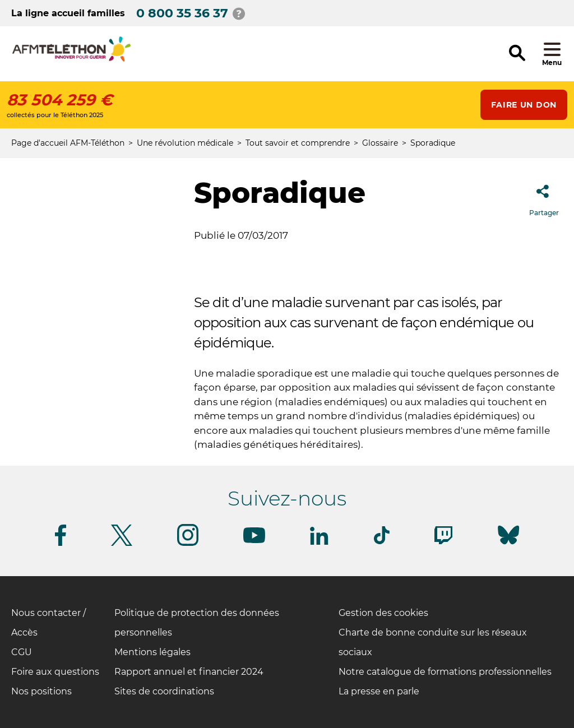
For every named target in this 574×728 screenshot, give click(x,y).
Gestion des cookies (383, 613)
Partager (544, 197)
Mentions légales (152, 652)
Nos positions (41, 691)
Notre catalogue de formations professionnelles (445, 672)
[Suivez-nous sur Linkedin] (320, 543)
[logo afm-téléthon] (71, 60)
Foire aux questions (55, 672)
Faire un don (524, 105)
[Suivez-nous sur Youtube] (254, 541)
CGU (22, 652)
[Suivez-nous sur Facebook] (61, 544)
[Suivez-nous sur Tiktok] (382, 542)
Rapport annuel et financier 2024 (189, 672)
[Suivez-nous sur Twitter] (122, 544)
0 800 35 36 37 (182, 13)
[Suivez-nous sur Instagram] (188, 544)
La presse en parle (379, 691)
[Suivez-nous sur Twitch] (443, 542)
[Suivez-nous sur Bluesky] (508, 544)
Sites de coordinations (164, 691)
